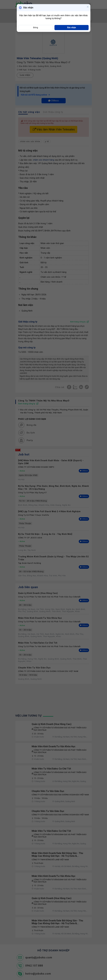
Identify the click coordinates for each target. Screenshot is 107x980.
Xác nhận (72, 27)
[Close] (88, 7)
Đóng (36, 27)
